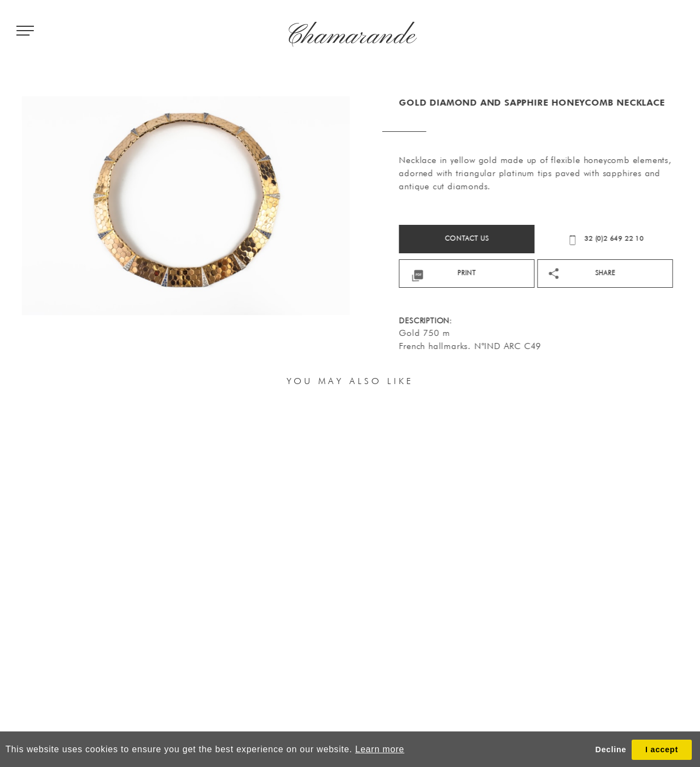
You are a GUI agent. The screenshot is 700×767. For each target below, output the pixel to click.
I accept (662, 749)
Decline (611, 749)
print (533, 273)
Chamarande (350, 37)
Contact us (533, 238)
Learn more (380, 749)
